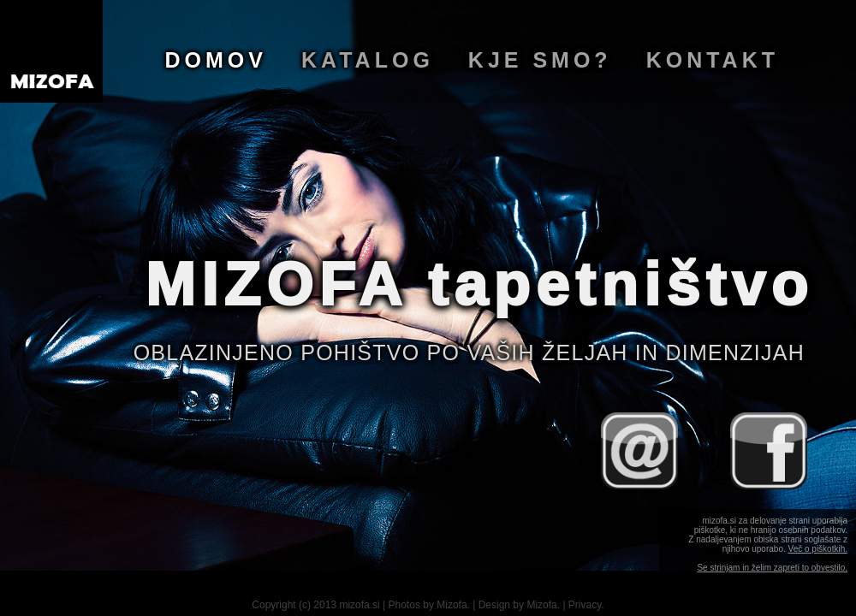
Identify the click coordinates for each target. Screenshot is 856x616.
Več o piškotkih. (818, 549)
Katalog (368, 60)
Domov (216, 60)
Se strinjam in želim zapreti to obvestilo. (772, 568)
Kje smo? (540, 60)
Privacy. (586, 605)
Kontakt (713, 60)
